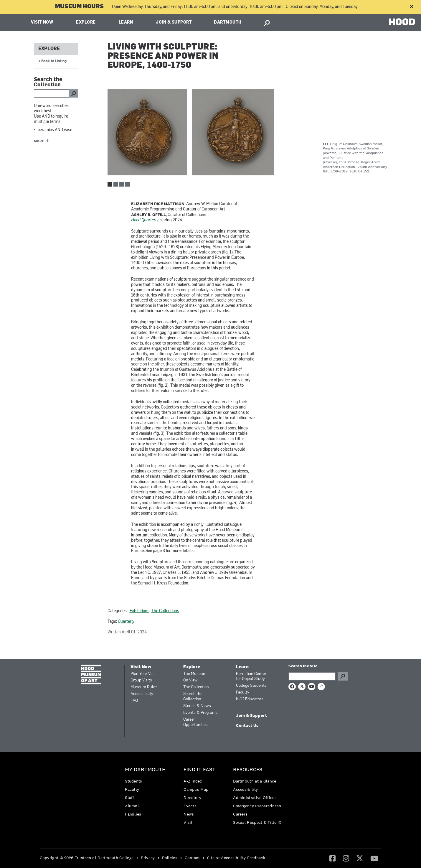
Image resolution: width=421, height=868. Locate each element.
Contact (192, 858)
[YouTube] (374, 858)
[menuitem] (147, 793)
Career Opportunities (195, 722)
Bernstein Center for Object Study (251, 677)
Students (133, 781)
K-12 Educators (250, 699)
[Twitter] (360, 858)
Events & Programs (200, 713)
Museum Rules (144, 687)
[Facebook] (332, 858)
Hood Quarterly (145, 220)
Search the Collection (193, 697)
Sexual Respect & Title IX (257, 822)
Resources (248, 770)
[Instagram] (346, 858)
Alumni (132, 806)
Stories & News (197, 706)
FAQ (134, 701)
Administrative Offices (255, 798)
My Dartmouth (145, 770)
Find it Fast (199, 770)
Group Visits (141, 680)
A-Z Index (193, 781)
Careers (240, 814)
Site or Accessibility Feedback (236, 858)
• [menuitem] (137, 858)
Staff (130, 798)
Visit (188, 822)
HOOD (402, 22)
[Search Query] (312, 676)
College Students (251, 686)
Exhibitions (139, 611)
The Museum (195, 674)
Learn (126, 23)
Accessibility (142, 694)
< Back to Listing (52, 61)
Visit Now (42, 23)
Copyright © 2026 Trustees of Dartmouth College (87, 858)
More (39, 141)
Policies (170, 858)
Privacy (148, 858)
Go (343, 676)
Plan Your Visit (143, 674)
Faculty (243, 692)
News (189, 814)
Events (190, 806)
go (74, 93)
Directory (192, 798)
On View (190, 680)
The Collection (196, 687)
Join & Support (174, 23)
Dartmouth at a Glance (255, 781)
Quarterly (126, 622)
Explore (86, 23)
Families (133, 814)
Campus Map (196, 789)
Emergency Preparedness (257, 806)
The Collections (165, 611)
